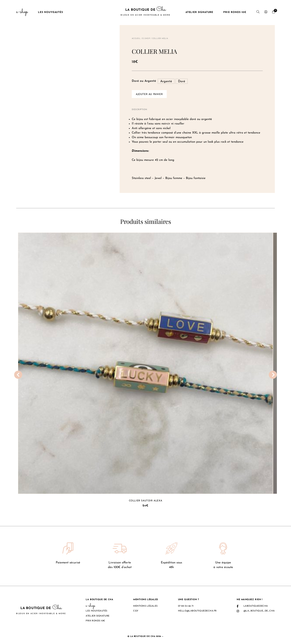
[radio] (166, 81)
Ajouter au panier (149, 94)
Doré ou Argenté (144, 81)
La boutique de (145, 12)
